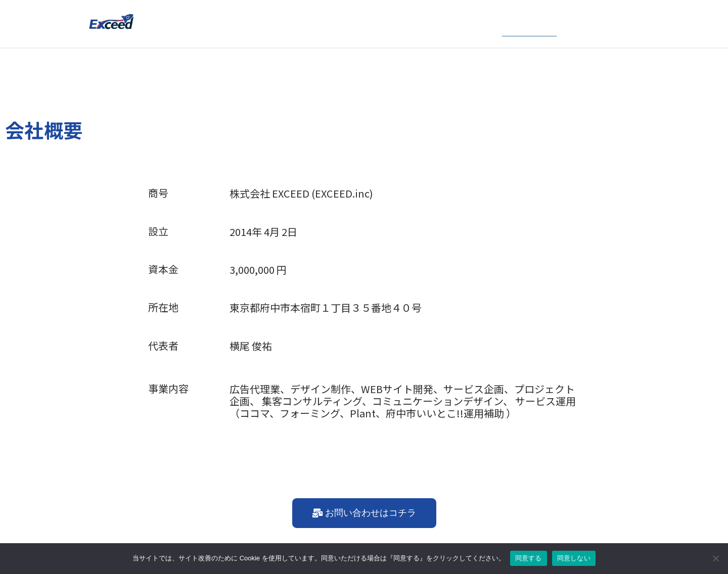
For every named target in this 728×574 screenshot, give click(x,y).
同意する (529, 558)
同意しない (574, 558)
